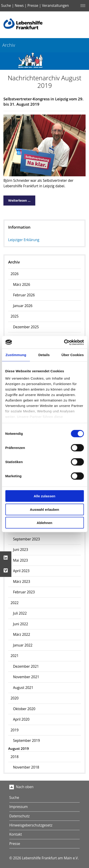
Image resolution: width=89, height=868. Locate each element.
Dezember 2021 (26, 666)
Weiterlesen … (17, 199)
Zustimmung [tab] (16, 355)
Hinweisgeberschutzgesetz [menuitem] (31, 825)
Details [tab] (44, 355)
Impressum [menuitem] (19, 807)
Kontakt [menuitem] (16, 834)
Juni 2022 (20, 624)
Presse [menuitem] (15, 844)
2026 (14, 274)
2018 (14, 757)
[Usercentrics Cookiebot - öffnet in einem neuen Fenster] (64, 342)
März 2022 (22, 635)
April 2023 (21, 571)
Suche (6, 6)
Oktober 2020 (24, 709)
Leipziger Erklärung (24, 240)
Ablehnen (44, 523)
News (19, 6)
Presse (33, 6)
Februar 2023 (24, 592)
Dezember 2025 (26, 327)
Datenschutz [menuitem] (19, 816)
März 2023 (22, 582)
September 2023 (26, 539)
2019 (14, 730)
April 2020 (21, 719)
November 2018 (26, 767)
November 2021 (26, 677)
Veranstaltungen (55, 6)
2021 (14, 656)
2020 (14, 698)
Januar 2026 (23, 306)
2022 (14, 603)
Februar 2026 (24, 295)
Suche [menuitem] (14, 798)
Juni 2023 (20, 550)
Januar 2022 (23, 645)
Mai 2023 (20, 560)
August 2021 (23, 688)
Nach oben (22, 787)
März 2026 (22, 285)
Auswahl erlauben (44, 509)
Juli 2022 (20, 613)
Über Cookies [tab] (73, 355)
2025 (14, 316)
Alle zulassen (44, 496)
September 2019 (26, 741)
